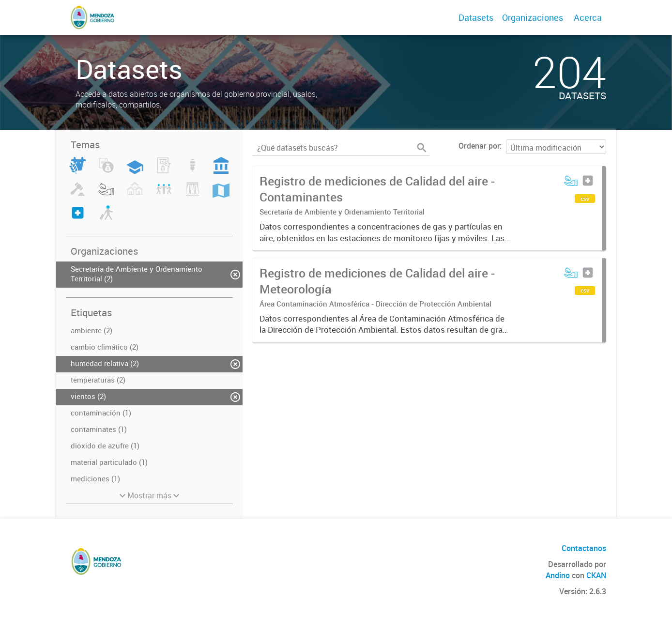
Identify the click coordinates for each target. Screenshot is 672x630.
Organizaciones (533, 17)
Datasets (476, 17)
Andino (558, 575)
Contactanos (584, 548)
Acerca (588, 17)
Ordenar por (479, 146)
